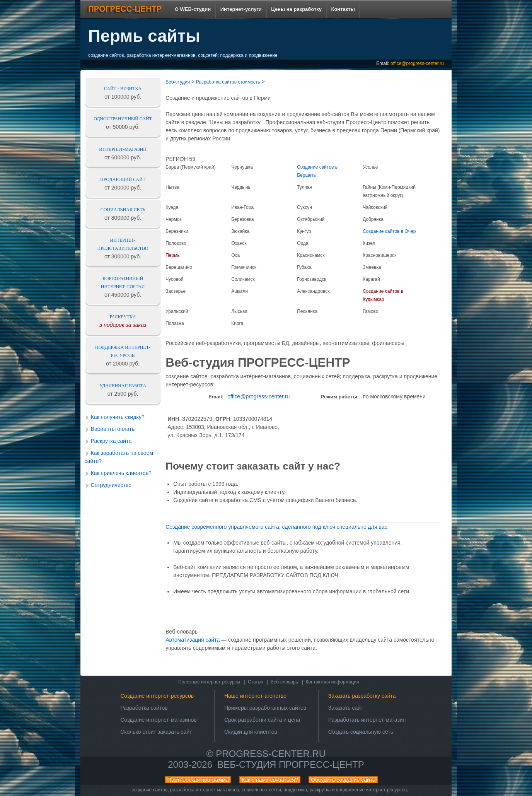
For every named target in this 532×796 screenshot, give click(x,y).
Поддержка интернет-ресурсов (123, 351)
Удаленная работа (123, 386)
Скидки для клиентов (251, 732)
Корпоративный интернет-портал (123, 283)
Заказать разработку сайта (362, 696)
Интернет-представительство (123, 244)
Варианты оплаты (113, 429)
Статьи (255, 682)
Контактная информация (332, 682)
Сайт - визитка (123, 89)
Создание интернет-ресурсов (157, 696)
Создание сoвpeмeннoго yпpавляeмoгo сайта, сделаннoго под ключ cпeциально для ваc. (277, 527)
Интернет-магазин (123, 149)
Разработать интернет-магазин (367, 720)
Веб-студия (178, 82)
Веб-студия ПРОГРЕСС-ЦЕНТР (291, 764)
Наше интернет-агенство (255, 696)
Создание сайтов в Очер (389, 231)
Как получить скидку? (118, 417)
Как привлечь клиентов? (121, 473)
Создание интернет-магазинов (159, 720)
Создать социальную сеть (361, 732)
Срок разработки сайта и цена (262, 720)
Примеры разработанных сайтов (265, 708)
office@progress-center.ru (417, 63)
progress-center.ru (271, 754)
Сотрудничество (111, 485)
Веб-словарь (284, 682)
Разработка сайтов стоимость (228, 82)
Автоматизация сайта (193, 640)
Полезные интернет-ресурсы (209, 682)
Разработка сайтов (144, 708)
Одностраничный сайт (123, 119)
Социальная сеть (123, 210)
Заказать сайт (346, 708)
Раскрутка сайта (111, 441)
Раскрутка (123, 317)
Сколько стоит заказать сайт (156, 732)
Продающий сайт (123, 179)
